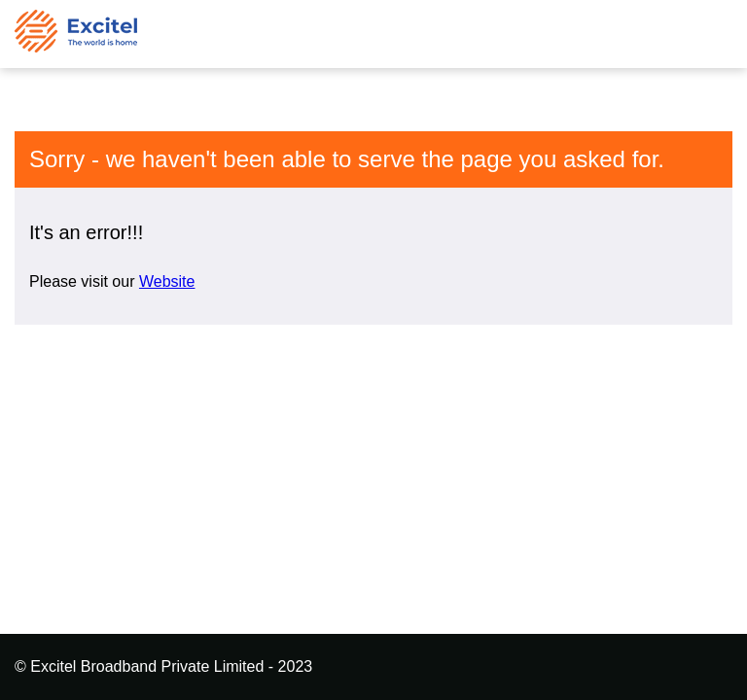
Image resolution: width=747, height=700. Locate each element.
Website (167, 281)
